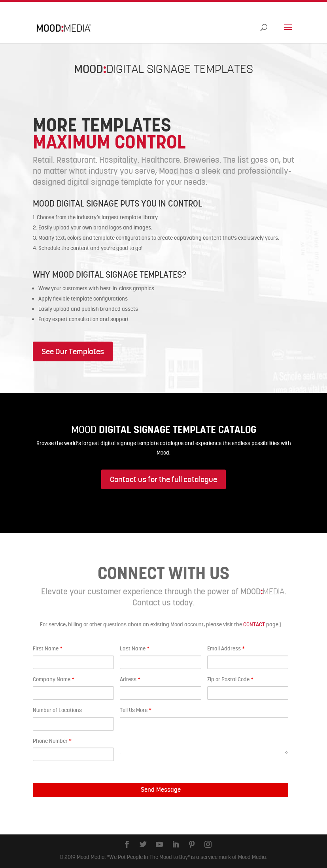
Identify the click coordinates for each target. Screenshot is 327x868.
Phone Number (52, 741)
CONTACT (254, 624)
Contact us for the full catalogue (163, 479)
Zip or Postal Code (230, 679)
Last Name (135, 648)
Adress (130, 679)
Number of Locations (57, 710)
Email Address (226, 648)
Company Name (54, 679)
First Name (48, 648)
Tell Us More (136, 710)
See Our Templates (73, 351)
